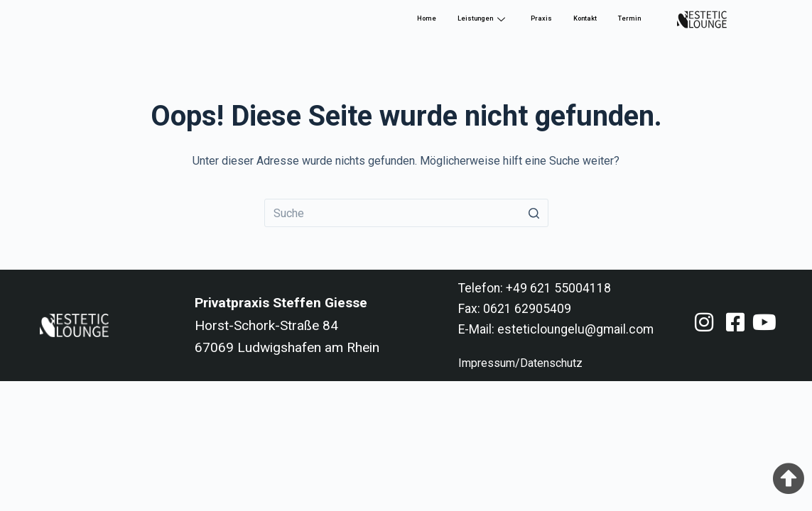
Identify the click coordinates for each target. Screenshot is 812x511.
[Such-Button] (534, 213)
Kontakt (585, 18)
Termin (629, 18)
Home (427, 18)
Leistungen (481, 19)
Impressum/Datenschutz (520, 363)
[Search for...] (406, 213)
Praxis (541, 18)
